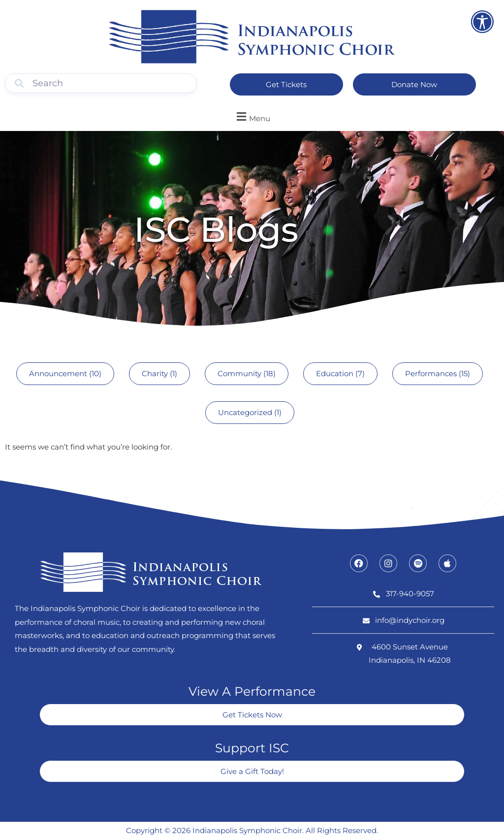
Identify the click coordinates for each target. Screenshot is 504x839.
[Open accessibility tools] (482, 22)
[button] (252, 117)
